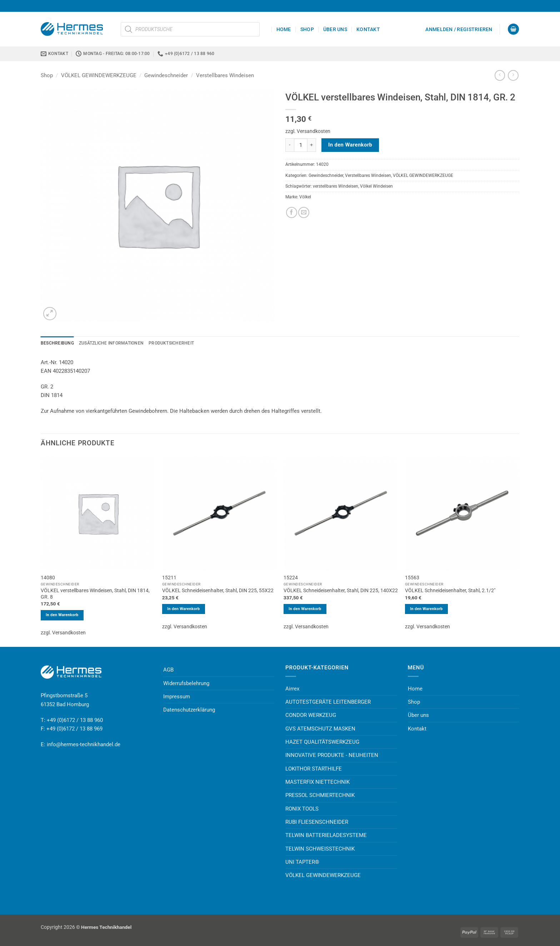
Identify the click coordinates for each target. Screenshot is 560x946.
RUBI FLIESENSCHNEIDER (317, 822)
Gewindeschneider (166, 75)
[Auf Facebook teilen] (292, 212)
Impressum (177, 697)
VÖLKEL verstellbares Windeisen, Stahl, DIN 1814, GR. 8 (95, 594)
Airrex (292, 689)
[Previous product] (513, 75)
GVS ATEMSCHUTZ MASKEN (320, 729)
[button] (459, 29)
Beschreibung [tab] (57, 343)
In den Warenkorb (350, 145)
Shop (307, 29)
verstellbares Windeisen (336, 186)
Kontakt (368, 29)
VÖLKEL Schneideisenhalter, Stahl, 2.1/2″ (450, 590)
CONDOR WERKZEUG (311, 715)
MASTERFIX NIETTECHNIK (317, 782)
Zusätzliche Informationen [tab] (111, 343)
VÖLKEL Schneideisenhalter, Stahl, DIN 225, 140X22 (341, 590)
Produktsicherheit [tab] (171, 343)
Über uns (335, 29)
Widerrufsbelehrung (186, 683)
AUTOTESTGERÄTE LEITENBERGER (328, 702)
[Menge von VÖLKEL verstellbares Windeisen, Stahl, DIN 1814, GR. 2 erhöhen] (312, 145)
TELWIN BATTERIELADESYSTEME (326, 835)
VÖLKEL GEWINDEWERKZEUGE (99, 75)
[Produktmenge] (301, 145)
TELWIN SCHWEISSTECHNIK (320, 849)
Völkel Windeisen (376, 186)
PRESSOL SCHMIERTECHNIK (320, 795)
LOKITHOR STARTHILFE (314, 769)
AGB (168, 670)
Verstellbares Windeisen (225, 75)
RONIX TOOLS (302, 809)
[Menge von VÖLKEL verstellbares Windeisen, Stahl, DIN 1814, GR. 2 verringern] (290, 145)
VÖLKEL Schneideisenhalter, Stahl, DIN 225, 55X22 (218, 590)
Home (284, 29)
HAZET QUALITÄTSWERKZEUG (322, 742)
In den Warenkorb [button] (62, 615)
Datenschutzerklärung (189, 710)
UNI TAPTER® (302, 862)
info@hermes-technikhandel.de (84, 744)
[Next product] (500, 75)
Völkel (305, 197)
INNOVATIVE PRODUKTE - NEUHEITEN (332, 755)
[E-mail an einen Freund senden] (304, 212)
